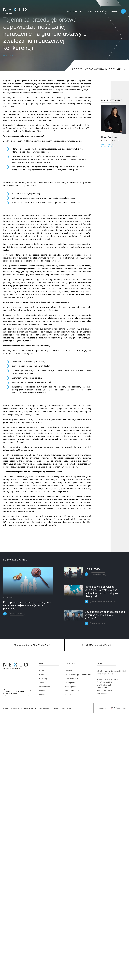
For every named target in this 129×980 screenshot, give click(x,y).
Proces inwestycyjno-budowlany (97, 69)
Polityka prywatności (63, 708)
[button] (4, 976)
